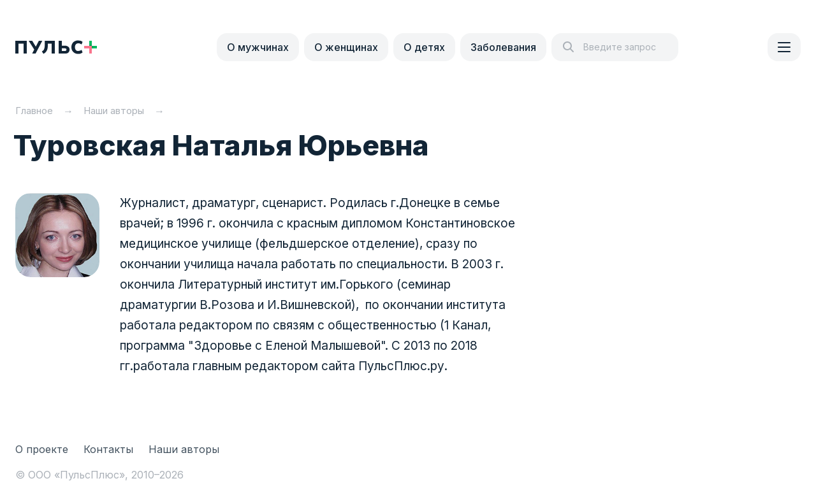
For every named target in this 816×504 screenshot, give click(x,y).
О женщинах (346, 47)
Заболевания (503, 47)
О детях (424, 47)
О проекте (42, 449)
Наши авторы (184, 449)
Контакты (108, 449)
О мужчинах (258, 47)
